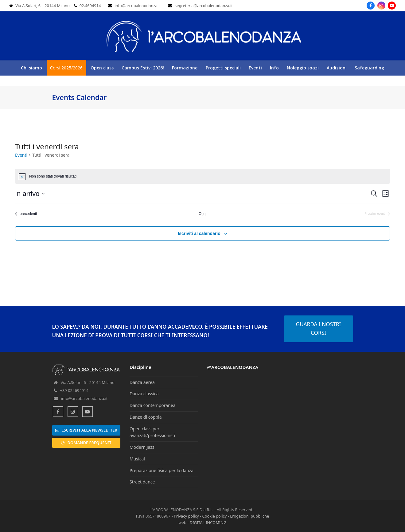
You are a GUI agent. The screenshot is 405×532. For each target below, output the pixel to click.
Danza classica (144, 394)
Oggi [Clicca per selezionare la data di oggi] (202, 214)
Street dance (142, 482)
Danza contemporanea (153, 405)
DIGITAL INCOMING (208, 522)
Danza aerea (142, 382)
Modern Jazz (142, 447)
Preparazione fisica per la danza (162, 470)
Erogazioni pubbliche (249, 516)
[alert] (202, 176)
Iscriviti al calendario (199, 233)
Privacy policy (186, 516)
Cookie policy (214, 516)
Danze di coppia (146, 417)
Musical (137, 459)
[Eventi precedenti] (26, 214)
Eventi (21, 155)
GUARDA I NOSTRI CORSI (319, 329)
